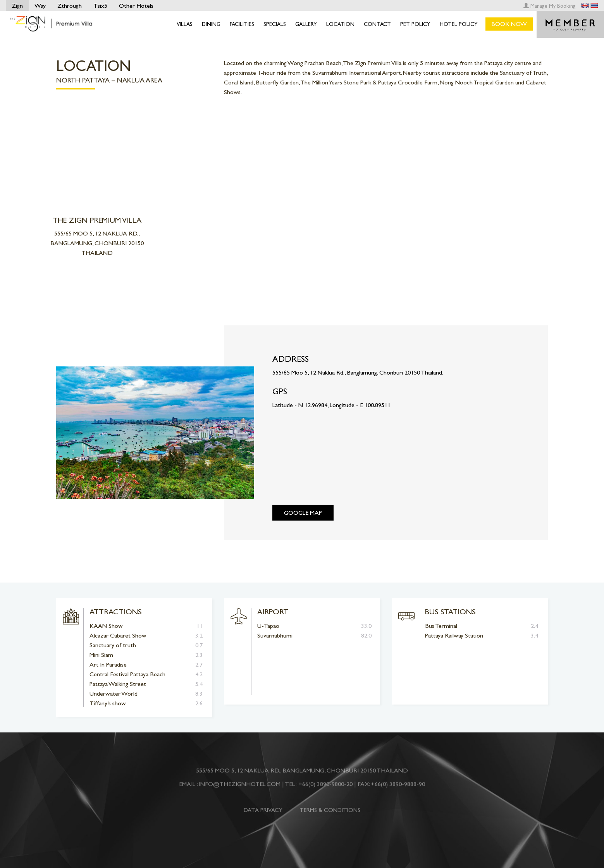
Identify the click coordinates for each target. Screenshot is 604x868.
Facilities (242, 24)
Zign (17, 6)
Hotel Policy (459, 24)
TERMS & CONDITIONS (330, 814)
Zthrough (70, 6)
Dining (211, 24)
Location (340, 24)
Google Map (303, 513)
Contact (377, 24)
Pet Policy (415, 24)
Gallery (306, 24)
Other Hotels (136, 6)
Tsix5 (100, 6)
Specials (275, 24)
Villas (185, 24)
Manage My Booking (550, 6)
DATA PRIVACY (263, 814)
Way (40, 6)
